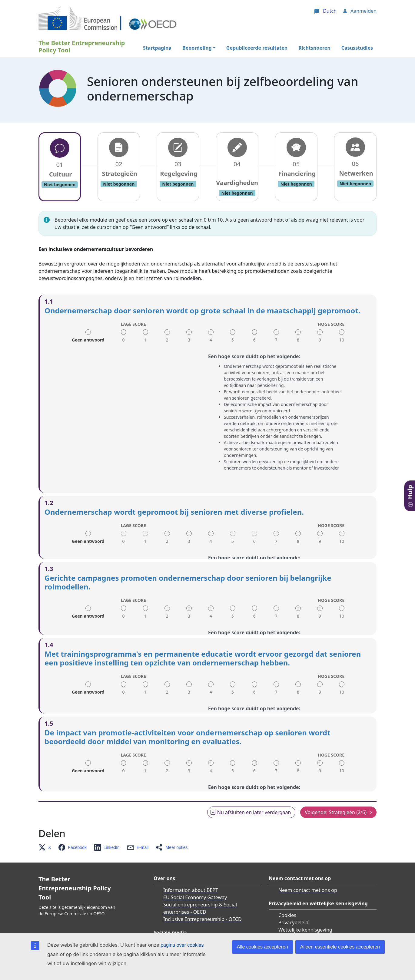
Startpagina (157, 48)
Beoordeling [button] (197, 48)
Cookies (287, 888)
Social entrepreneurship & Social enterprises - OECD (200, 881)
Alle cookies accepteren (262, 947)
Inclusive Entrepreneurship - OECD (203, 892)
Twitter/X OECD (181, 924)
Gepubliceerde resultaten (257, 48)
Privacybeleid (293, 895)
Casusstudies (357, 48)
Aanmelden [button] (364, 11)
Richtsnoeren (314, 48)
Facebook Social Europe (197, 931)
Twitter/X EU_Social (185, 917)
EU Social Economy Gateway (195, 870)
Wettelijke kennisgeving (305, 902)
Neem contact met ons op (308, 863)
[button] (46, 820)
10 (342, 340)
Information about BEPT (191, 863)
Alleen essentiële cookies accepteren (340, 947)
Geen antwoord (88, 338)
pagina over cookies (182, 945)
